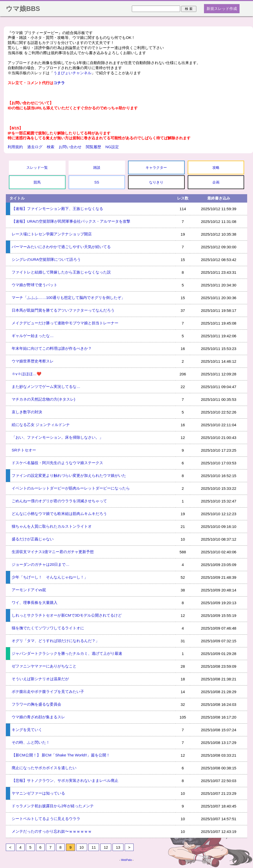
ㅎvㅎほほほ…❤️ (27, 374)
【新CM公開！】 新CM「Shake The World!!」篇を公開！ (61, 755)
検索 (51, 147)
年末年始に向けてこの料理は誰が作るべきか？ (52, 348)
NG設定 (112, 147)
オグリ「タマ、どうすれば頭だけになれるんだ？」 (56, 641)
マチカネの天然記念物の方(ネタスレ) (43, 399)
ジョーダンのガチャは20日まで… (41, 564)
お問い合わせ (70, 147)
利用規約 (15, 147)
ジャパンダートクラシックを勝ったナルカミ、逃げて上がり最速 (67, 653)
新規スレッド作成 (222, 9)
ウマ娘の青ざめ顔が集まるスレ (38, 717)
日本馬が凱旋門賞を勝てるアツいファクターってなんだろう (63, 310)
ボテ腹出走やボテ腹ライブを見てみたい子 (48, 691)
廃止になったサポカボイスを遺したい (44, 768)
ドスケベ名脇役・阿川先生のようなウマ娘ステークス (57, 463)
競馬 (37, 182)
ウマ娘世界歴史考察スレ (33, 361)
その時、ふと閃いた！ (31, 742)
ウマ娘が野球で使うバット (35, 285)
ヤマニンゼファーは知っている (38, 793)
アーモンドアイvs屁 (29, 590)
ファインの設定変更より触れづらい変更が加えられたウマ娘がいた (69, 475)
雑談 (97, 167)
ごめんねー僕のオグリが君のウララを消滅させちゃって (59, 501)
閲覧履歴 (93, 147)
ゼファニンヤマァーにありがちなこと (44, 666)
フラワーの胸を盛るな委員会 (36, 704)
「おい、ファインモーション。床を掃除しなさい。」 (57, 437)
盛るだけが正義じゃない (33, 539)
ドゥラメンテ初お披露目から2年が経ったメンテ (53, 806)
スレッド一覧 (37, 167)
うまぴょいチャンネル (72, 73)
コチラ (59, 83)
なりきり (156, 182)
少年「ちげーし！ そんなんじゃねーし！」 (50, 577)
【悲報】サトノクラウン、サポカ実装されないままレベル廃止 (65, 780)
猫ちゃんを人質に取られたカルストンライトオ (52, 526)
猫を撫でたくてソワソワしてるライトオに (48, 628)
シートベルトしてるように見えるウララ (46, 819)
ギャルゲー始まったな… (33, 336)
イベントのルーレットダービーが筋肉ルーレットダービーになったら (71, 488)
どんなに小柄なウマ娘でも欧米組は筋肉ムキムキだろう (59, 514)
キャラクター (156, 167)
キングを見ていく (27, 730)
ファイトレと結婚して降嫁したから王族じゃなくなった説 (61, 272)
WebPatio (126, 860)
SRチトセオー (24, 450)
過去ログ (35, 147)
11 (94, 847)
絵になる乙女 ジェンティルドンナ (41, 425)
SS (97, 182)
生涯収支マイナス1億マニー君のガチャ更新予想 (53, 552)
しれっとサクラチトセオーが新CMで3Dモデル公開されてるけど (67, 615)
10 (82, 847)
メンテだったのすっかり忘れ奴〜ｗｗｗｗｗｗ (52, 831)
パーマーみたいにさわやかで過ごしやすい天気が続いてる (61, 247)
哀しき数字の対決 (27, 412)
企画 (216, 182)
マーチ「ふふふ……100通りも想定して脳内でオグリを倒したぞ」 (68, 298)
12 (106, 847)
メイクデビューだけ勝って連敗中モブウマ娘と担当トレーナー (65, 323)
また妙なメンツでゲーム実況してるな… (46, 386)
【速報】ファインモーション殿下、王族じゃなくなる (57, 209)
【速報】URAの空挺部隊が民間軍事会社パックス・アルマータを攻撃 (71, 221)
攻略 (216, 167)
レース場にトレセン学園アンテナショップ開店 (52, 234)
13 (118, 847)
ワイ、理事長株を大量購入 (35, 603)
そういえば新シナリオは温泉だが (40, 679)
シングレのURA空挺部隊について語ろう (46, 259)
